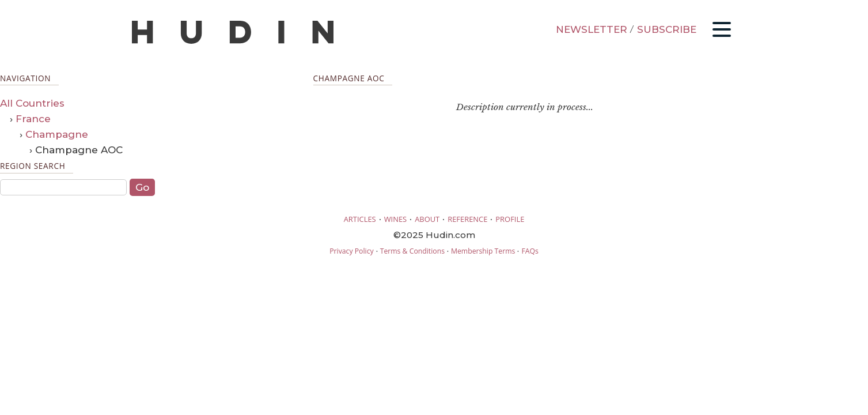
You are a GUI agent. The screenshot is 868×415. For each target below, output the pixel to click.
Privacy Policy (351, 251)
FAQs (530, 251)
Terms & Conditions (412, 251)
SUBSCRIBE (667, 29)
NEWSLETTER (592, 29)
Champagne (57, 134)
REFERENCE (467, 219)
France (33, 119)
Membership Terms (483, 251)
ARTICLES (360, 219)
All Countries (32, 103)
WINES (396, 219)
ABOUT (427, 219)
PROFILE (510, 219)
